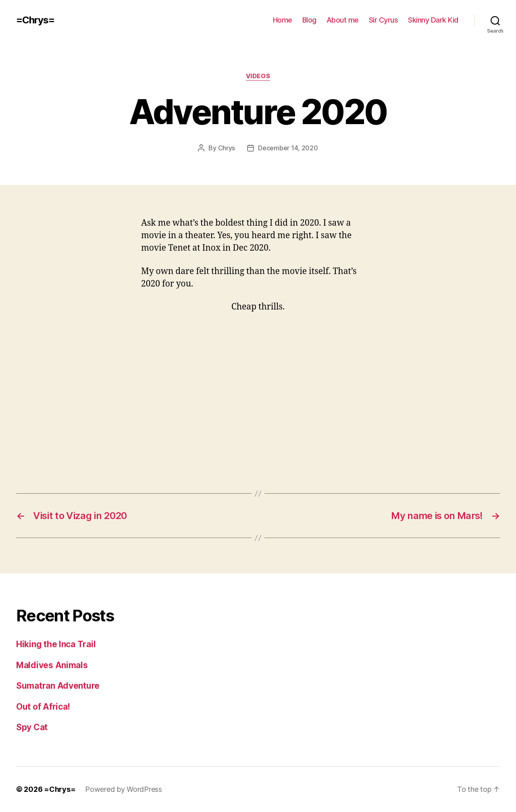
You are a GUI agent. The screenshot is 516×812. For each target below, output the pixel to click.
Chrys (227, 148)
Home (283, 20)
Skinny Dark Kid (433, 20)
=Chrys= (35, 20)
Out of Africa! (43, 707)
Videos (258, 76)
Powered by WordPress (124, 789)
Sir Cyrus (384, 20)
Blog (309, 20)
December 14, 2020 (288, 148)
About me (343, 20)
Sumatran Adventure (58, 686)
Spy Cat (32, 727)
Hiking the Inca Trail (56, 644)
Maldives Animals (52, 665)
